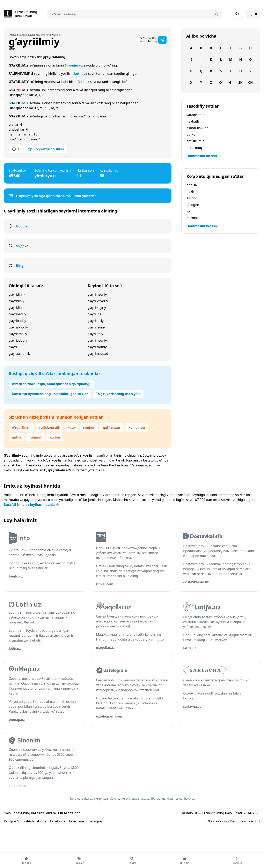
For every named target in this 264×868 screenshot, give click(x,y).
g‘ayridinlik (17, 294)
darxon (192, 134)
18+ (258, 821)
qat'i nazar (112, 427)
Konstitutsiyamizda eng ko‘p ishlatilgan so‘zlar (50, 394)
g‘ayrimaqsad (98, 354)
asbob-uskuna (197, 128)
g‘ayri (13, 347)
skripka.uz (101, 799)
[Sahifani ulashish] (162, 40)
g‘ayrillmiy (95, 334)
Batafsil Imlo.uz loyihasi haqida (32, 505)
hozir (190, 192)
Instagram (96, 821)
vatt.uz (145, 799)
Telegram (76, 821)
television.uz (130, 799)
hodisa (192, 185)
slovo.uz (115, 799)
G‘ (231, 83)
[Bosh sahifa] (20, 14)
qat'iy (17, 437)
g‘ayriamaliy (18, 334)
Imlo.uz (9, 470)
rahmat (35, 437)
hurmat (192, 218)
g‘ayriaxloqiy (18, 327)
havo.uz (189, 799)
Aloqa (42, 821)
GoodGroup (231, 821)
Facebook (58, 821)
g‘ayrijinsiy (96, 321)
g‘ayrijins (94, 314)
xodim (55, 437)
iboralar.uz (158, 799)
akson (191, 198)
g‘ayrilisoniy (97, 327)
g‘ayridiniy (16, 301)
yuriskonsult (49, 427)
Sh (240, 83)
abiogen (193, 205)
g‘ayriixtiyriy (97, 308)
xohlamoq (137, 427)
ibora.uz (75, 799)
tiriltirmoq (194, 148)
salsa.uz (87, 799)
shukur (89, 427)
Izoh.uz (83, 82)
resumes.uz (175, 799)
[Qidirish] (217, 14)
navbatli (193, 121)
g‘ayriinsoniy (97, 294)
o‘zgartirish (21, 427)
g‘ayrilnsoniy (97, 340)
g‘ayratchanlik (19, 354)
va (188, 211)
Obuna (212, 821)
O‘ (221, 83)
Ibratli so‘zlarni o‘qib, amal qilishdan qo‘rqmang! (51, 384)
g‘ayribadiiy (17, 321)
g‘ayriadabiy (18, 340)
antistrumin (196, 141)
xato (71, 427)
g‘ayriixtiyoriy (98, 301)
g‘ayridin (15, 308)
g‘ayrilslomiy (97, 347)
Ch (251, 83)
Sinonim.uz (74, 65)
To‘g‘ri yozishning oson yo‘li (118, 394)
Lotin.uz (81, 73)
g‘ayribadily (17, 314)
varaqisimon (196, 115)
